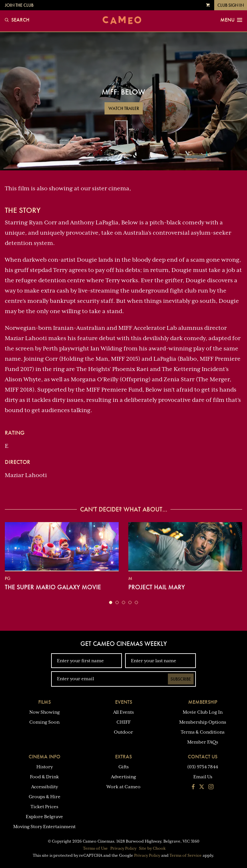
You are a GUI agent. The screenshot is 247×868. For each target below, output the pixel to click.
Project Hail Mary (157, 587)
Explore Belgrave (44, 817)
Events (124, 702)
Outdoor (123, 732)
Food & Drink (44, 777)
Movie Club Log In (203, 712)
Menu (231, 20)
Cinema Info (45, 757)
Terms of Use (95, 848)
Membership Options (203, 722)
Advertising (123, 777)
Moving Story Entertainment (44, 827)
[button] (111, 602)
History (45, 767)
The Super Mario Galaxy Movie (53, 587)
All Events (123, 712)
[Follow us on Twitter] (202, 787)
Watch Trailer (124, 108)
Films (45, 702)
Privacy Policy (123, 848)
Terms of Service (186, 855)
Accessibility (45, 787)
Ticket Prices (44, 807)
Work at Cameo (123, 787)
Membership (203, 702)
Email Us (203, 777)
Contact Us (203, 757)
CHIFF (123, 722)
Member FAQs (203, 742)
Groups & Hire (45, 797)
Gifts (123, 767)
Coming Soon (44, 722)
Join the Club (19, 5)
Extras (123, 757)
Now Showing (45, 712)
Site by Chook (152, 848)
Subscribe (181, 679)
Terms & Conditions (203, 732)
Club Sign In (231, 5)
